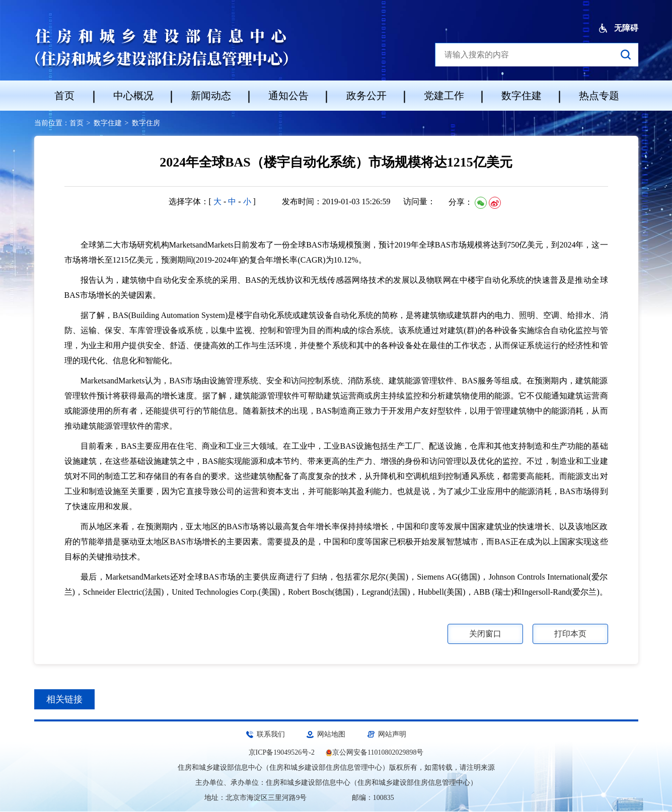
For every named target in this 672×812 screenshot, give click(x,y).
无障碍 (619, 28)
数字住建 (521, 96)
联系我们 (271, 734)
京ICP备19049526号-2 (282, 752)
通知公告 (288, 96)
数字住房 (146, 123)
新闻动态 (211, 96)
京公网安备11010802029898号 (378, 752)
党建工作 (444, 96)
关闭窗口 (485, 634)
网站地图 (331, 734)
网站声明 (392, 734)
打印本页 (570, 634)
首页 (64, 96)
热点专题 (599, 96)
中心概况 (133, 96)
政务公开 (366, 96)
